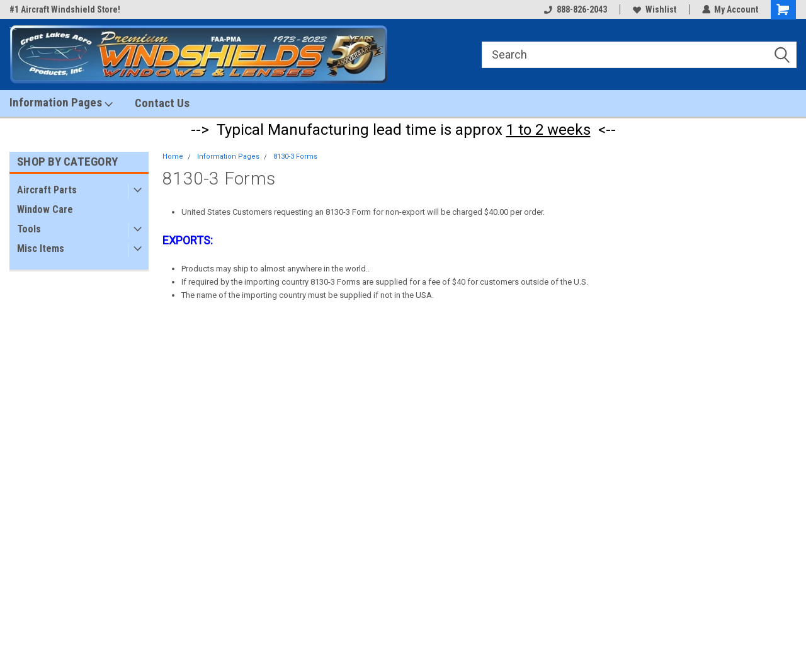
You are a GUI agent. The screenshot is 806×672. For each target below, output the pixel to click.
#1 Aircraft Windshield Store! (65, 9)
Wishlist (654, 9)
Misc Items (41, 248)
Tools (29, 229)
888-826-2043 (575, 9)
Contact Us (162, 103)
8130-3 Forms (295, 157)
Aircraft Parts (47, 190)
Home (173, 157)
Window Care (45, 209)
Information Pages (61, 103)
